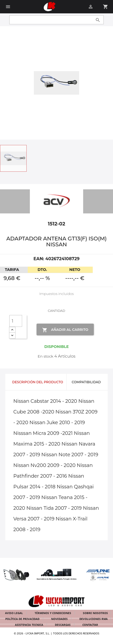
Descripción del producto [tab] (38, 382)
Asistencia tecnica (29, 625)
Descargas (63, 625)
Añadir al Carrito (65, 330)
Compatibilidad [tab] (86, 382)
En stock (45, 356)
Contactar (90, 625)
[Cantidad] (16, 321)
